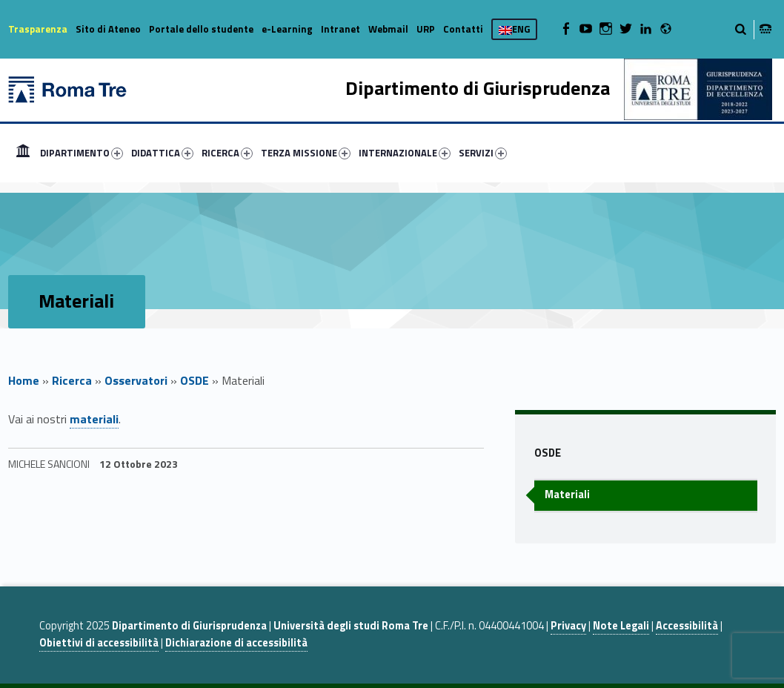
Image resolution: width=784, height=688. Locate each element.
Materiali (567, 494)
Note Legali (621, 626)
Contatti (463, 29)
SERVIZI (483, 153)
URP (426, 29)
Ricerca (72, 380)
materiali (94, 419)
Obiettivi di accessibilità (99, 643)
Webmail (388, 29)
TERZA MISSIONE (306, 153)
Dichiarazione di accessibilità (236, 643)
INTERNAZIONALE (405, 153)
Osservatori (136, 380)
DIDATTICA (162, 153)
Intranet (340, 29)
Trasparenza (38, 29)
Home (23, 153)
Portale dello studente (201, 29)
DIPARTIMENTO (82, 153)
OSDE (195, 380)
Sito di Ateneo (108, 29)
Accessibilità (687, 626)
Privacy (568, 626)
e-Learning (287, 29)
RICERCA (227, 153)
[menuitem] (23, 153)
